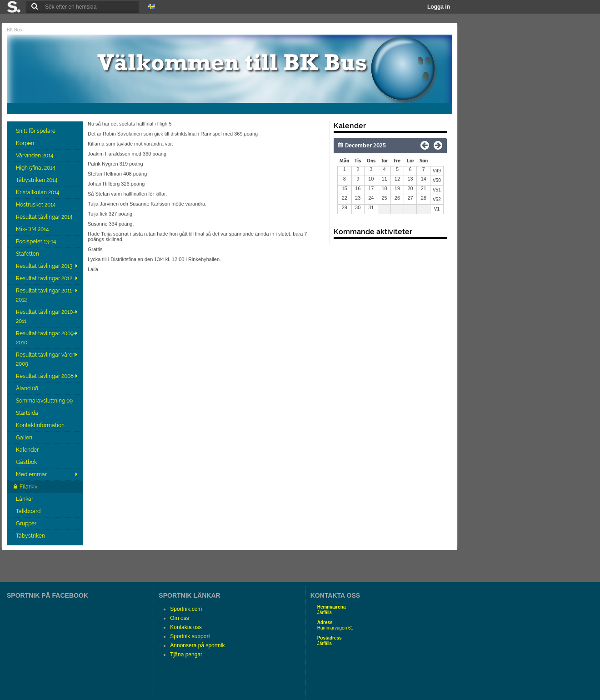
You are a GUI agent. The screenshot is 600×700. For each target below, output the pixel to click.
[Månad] (379, 146)
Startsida (28, 413)
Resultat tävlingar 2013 (44, 266)
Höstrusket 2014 (37, 205)
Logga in (439, 7)
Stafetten (28, 254)
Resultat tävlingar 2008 (45, 376)
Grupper (27, 524)
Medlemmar (31, 474)
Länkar (25, 499)
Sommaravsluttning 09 (45, 401)
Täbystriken (31, 536)
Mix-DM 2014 (33, 229)
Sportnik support (190, 636)
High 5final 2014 (36, 168)
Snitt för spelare (36, 131)
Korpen (26, 143)
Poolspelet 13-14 (37, 242)
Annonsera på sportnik (197, 645)
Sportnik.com (186, 609)
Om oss (179, 618)
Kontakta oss (186, 627)
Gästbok (27, 462)
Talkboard (29, 511)
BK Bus (14, 30)
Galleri (25, 438)
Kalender (28, 450)
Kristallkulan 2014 (38, 192)
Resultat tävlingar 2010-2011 (45, 317)
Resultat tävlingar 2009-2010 (46, 338)
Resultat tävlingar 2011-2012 (45, 295)
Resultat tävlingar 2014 (45, 217)
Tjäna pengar (186, 655)
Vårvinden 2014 (35, 156)
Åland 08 (28, 388)
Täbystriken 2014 (37, 180)
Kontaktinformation (41, 425)
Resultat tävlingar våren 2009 (46, 359)
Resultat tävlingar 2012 (44, 278)
